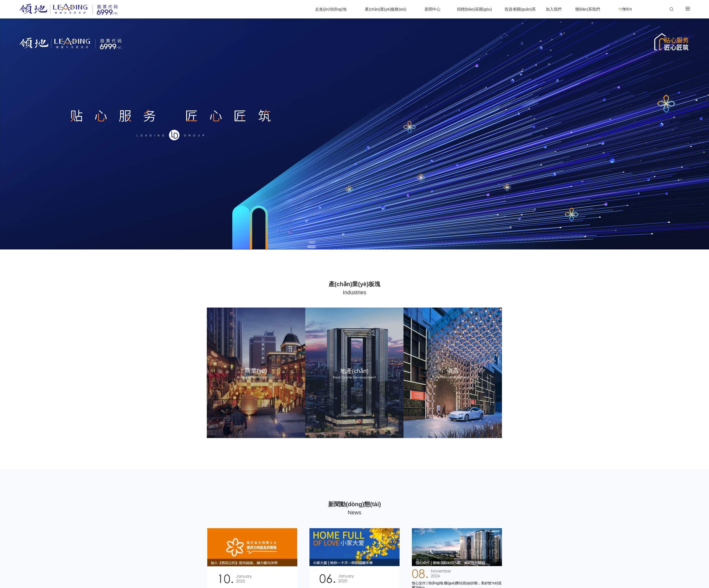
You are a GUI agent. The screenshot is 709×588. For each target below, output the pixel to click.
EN (632, 9)
